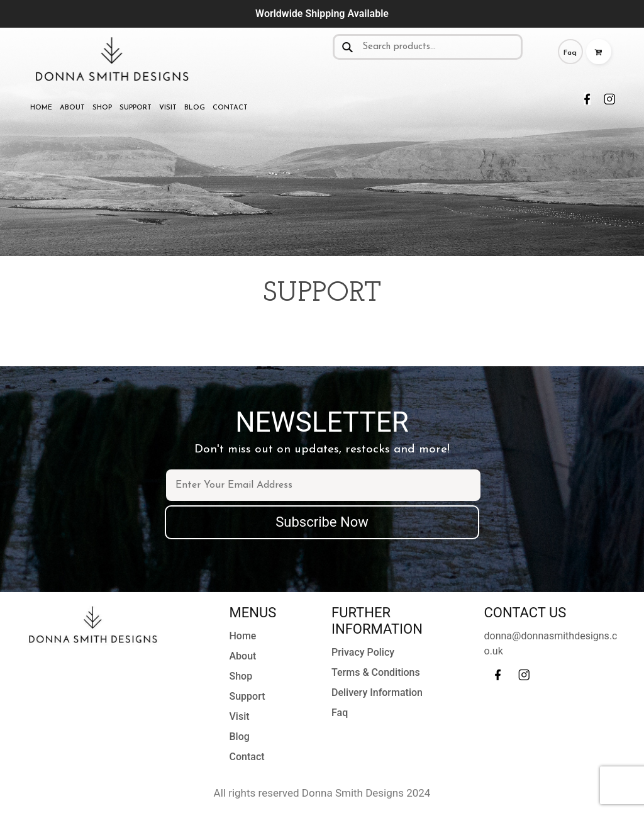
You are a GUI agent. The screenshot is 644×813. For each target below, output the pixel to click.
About (72, 108)
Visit (168, 108)
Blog (195, 108)
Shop (102, 108)
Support (136, 108)
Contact (230, 108)
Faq (570, 53)
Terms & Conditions (376, 672)
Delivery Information (377, 692)
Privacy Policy (363, 652)
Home (41, 108)
